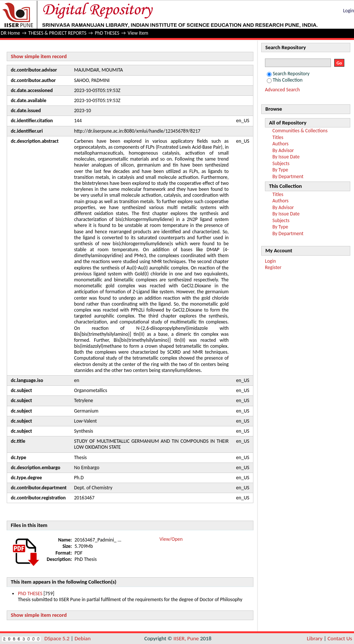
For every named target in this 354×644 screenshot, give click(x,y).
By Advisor (283, 150)
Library (315, 638)
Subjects (281, 163)
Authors (280, 144)
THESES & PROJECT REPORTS (57, 33)
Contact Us (340, 638)
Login (349, 11)
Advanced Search (282, 90)
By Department (288, 176)
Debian (83, 638)
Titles (278, 137)
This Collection (285, 80)
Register (273, 267)
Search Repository (288, 74)
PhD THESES (107, 33)
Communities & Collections (300, 131)
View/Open (171, 539)
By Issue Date (286, 157)
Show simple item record (39, 56)
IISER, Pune (186, 638)
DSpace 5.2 (58, 638)
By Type (280, 170)
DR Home (10, 33)
